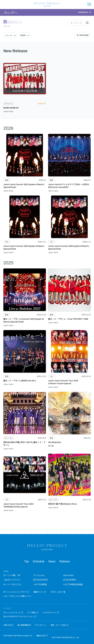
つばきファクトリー (12, 580)
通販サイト (40, 592)
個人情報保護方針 (24, 625)
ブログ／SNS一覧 (58, 592)
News (52, 561)
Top (26, 561)
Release (65, 561)
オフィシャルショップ (13, 612)
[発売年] (25, 35)
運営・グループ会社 (60, 625)
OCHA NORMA (69, 580)
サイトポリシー (41, 625)
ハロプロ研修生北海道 (73, 584)
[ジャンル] (10, 35)
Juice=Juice (68, 575)
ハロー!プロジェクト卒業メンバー (18, 596)
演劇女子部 (42, 636)
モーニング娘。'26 (12, 575)
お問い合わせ (8, 625)
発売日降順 (82, 35)
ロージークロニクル (12, 584)
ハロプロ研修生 (40, 584)
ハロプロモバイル (51, 612)
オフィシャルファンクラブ (16, 592)
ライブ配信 (33, 612)
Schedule (39, 561)
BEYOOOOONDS (41, 580)
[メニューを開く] (89, 4)
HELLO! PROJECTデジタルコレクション (20, 616)
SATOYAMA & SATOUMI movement (18, 636)
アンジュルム (39, 575)
